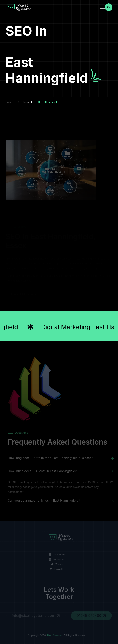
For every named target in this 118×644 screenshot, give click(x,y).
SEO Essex (24, 102)
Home (9, 102)
